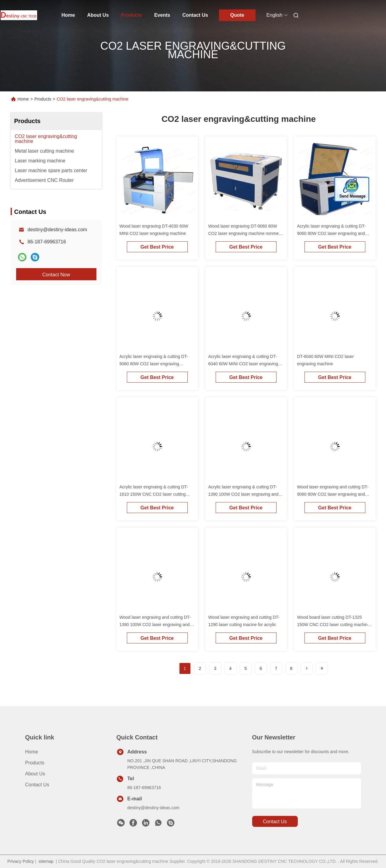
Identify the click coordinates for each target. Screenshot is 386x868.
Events (162, 15)
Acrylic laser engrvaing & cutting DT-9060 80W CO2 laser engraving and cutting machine (332, 233)
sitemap (46, 861)
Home (68, 15)
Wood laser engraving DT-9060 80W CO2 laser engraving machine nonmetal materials (246, 233)
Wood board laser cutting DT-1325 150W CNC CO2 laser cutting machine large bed (334, 625)
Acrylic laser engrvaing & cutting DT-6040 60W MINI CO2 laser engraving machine (243, 364)
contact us (275, 822)
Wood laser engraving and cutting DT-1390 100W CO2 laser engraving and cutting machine (155, 625)
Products (132, 15)
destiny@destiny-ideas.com (57, 230)
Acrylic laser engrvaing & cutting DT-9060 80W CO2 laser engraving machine (154, 364)
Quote (237, 15)
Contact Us (195, 15)
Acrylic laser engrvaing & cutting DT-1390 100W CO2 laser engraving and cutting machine (243, 494)
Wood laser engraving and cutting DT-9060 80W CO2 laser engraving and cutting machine (333, 494)
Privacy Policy (21, 861)
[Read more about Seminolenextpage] (307, 668)
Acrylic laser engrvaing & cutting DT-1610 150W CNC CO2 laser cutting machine (154, 494)
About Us (98, 15)
